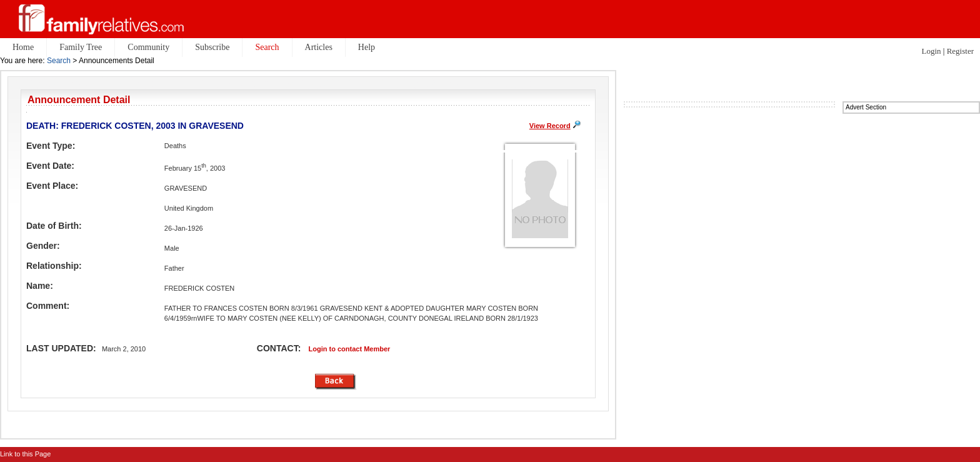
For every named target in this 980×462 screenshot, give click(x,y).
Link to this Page (25, 454)
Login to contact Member (350, 349)
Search (59, 61)
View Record (550, 126)
